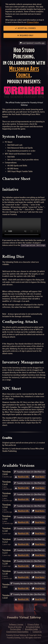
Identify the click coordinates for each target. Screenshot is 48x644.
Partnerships (15, 629)
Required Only (25, 35)
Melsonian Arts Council (24, 72)
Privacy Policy (33, 22)
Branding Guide (31, 629)
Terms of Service (15, 627)
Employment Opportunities (17, 632)
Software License (16, 624)
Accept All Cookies (25, 28)
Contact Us (37, 632)
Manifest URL (23, 477)
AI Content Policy (33, 627)
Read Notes (40, 477)
